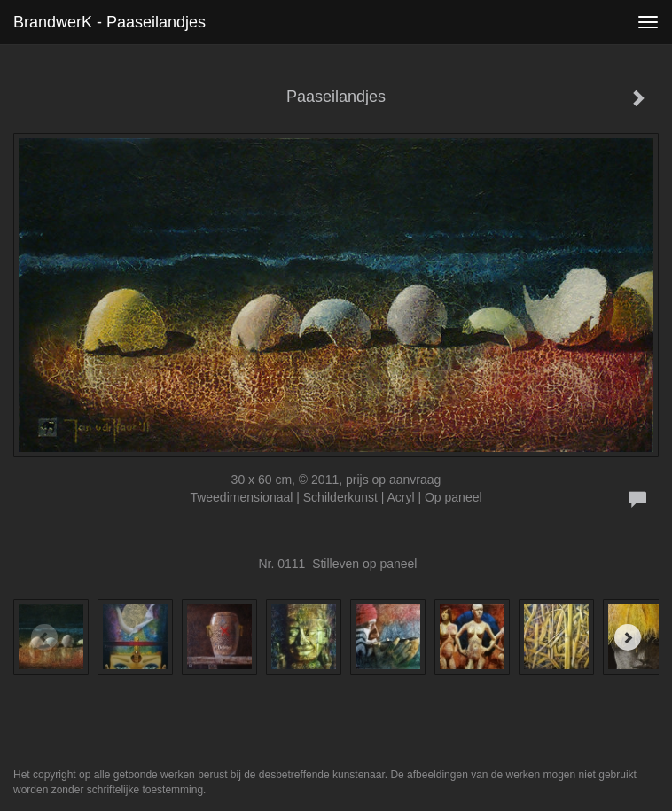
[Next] (628, 637)
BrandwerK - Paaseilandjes (109, 22)
